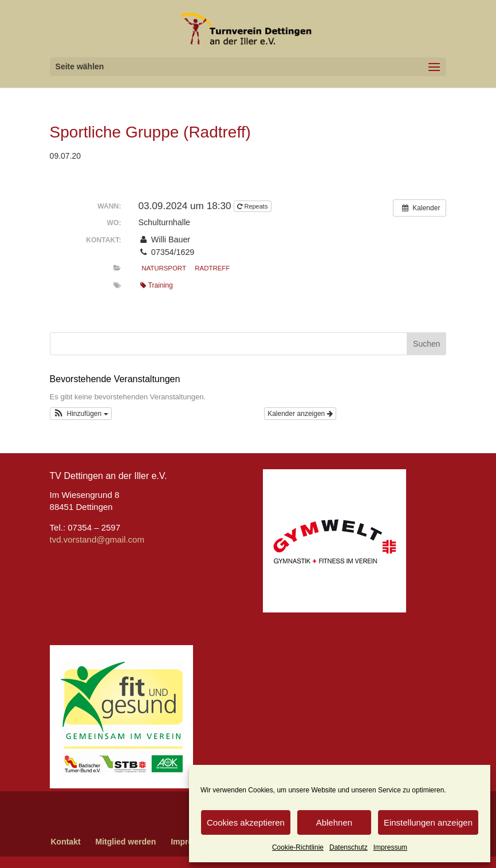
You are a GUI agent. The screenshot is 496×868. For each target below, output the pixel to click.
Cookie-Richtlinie (298, 847)
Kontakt (65, 842)
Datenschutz (349, 847)
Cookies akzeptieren (246, 822)
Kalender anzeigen (300, 414)
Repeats (253, 206)
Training (156, 285)
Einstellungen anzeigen (428, 822)
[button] (81, 414)
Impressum (390, 847)
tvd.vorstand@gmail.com (97, 539)
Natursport (164, 268)
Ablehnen (334, 822)
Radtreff (212, 268)
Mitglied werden (126, 842)
